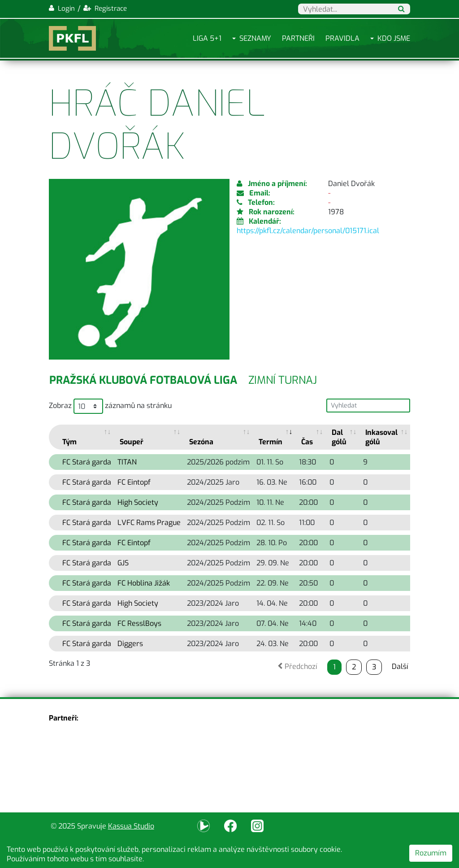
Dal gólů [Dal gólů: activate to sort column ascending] (339, 437)
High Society (138, 502)
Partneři (298, 38)
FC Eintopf (134, 482)
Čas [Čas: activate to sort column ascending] (307, 442)
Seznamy (255, 38)
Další (400, 666)
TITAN (127, 462)
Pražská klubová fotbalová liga (143, 380)
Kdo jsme (394, 38)
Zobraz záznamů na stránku (110, 406)
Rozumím (431, 853)
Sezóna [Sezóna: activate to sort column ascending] (201, 442)
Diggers (130, 644)
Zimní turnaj (283, 380)
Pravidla (342, 38)
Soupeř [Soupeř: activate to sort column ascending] (132, 442)
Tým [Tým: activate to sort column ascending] (69, 442)
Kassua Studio (131, 826)
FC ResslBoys (139, 623)
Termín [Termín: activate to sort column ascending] (271, 442)
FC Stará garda (87, 462)
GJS (123, 563)
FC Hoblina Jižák (144, 583)
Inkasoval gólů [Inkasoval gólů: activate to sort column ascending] (381, 437)
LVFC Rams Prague (149, 523)
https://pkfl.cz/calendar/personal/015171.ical (308, 231)
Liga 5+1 (207, 38)
